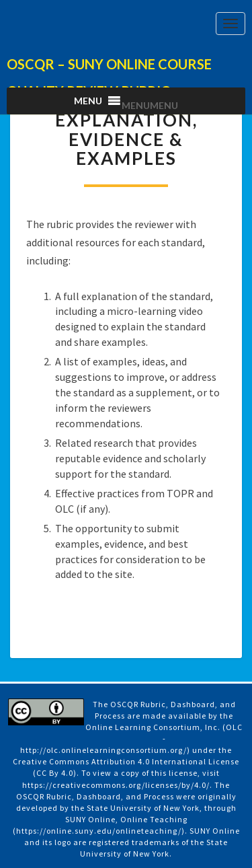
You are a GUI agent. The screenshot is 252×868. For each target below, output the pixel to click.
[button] (150, 105)
